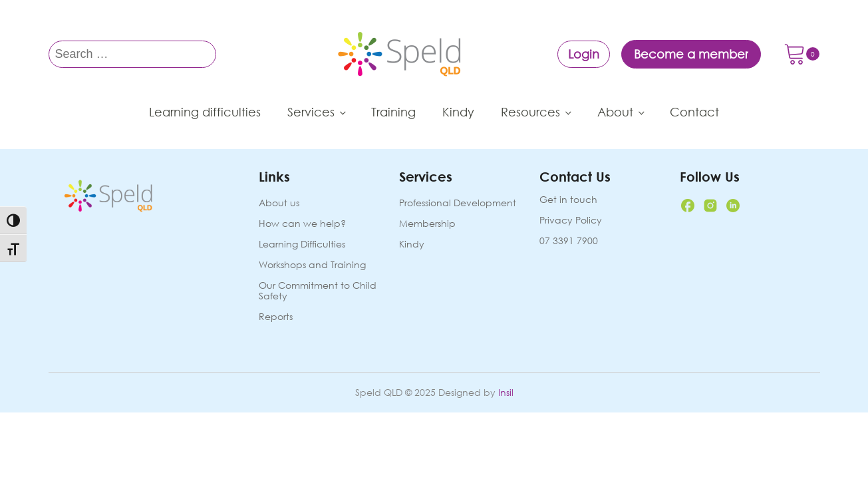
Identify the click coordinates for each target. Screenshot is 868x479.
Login (584, 54)
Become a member (691, 54)
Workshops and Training (312, 265)
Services (311, 112)
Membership (427, 224)
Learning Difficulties (302, 244)
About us (279, 203)
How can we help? (302, 224)
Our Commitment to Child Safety (318, 291)
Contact (694, 112)
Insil (506, 392)
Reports (276, 317)
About (615, 112)
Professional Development (458, 203)
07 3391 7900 (569, 241)
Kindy (458, 112)
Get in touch (568, 200)
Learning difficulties (205, 112)
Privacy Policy (571, 220)
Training (393, 112)
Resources (530, 112)
